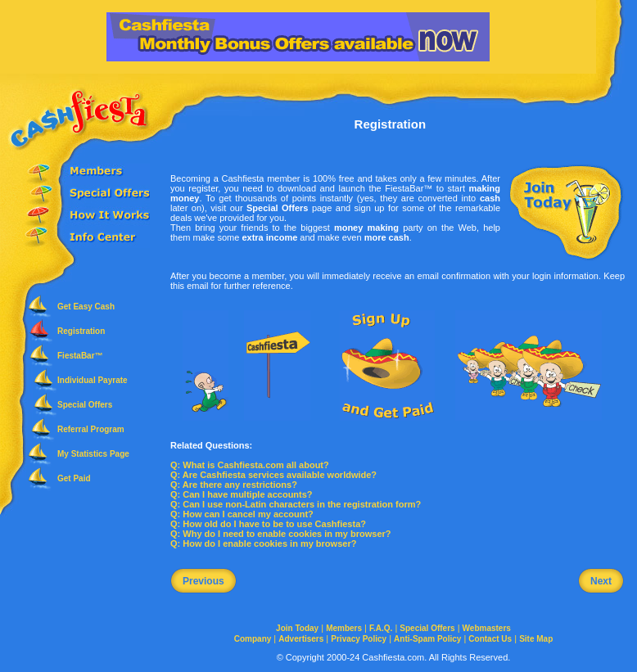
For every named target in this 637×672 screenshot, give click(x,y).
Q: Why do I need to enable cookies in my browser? (281, 534)
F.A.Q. (381, 628)
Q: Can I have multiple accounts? (242, 494)
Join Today (297, 628)
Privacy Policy (359, 639)
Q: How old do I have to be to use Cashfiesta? (268, 524)
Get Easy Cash (86, 307)
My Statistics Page (93, 454)
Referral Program (91, 429)
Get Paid (74, 478)
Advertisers (301, 639)
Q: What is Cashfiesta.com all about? (250, 465)
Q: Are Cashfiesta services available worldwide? (273, 475)
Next (601, 581)
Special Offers (85, 405)
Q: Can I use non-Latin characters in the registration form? (296, 504)
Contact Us (490, 639)
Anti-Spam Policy (427, 639)
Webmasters (487, 628)
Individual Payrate (93, 380)
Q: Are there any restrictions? (234, 485)
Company (253, 639)
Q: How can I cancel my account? (242, 514)
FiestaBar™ (80, 356)
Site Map (536, 639)
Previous (203, 581)
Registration (81, 331)
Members (344, 628)
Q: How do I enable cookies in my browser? (263, 543)
